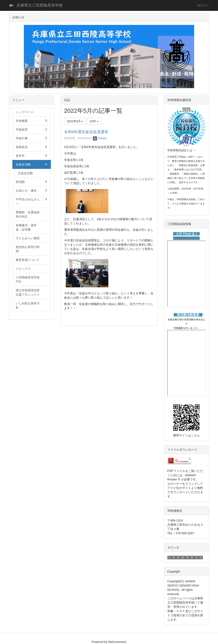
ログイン (203, 5)
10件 (94, 121)
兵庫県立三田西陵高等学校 (40, 5)
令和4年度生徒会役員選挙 (86, 132)
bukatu (100, 138)
